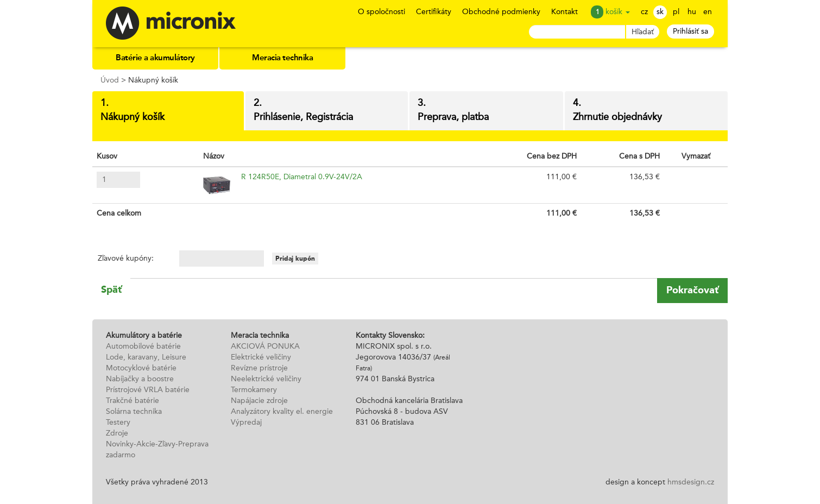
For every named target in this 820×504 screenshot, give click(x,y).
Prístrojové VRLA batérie (148, 390)
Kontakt (564, 12)
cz (644, 12)
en (708, 12)
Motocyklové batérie (141, 368)
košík (618, 12)
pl (676, 12)
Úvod (110, 80)
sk (660, 12)
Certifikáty (434, 12)
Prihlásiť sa (690, 31)
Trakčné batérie (133, 401)
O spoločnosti (381, 12)
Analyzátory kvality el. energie (282, 412)
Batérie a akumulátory (155, 58)
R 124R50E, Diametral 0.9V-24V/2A (302, 177)
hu (692, 12)
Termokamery (254, 390)
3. (486, 111)
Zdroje (117, 433)
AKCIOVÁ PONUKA (265, 346)
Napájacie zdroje (259, 401)
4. (646, 111)
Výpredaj (246, 423)
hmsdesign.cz (691, 482)
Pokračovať (692, 290)
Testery (118, 423)
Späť (111, 289)
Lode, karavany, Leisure (146, 357)
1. (168, 111)
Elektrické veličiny (261, 357)
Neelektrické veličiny (266, 379)
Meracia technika (282, 58)
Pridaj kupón (295, 259)
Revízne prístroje (259, 368)
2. (326, 111)
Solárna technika (134, 412)
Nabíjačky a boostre (140, 379)
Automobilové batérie (143, 346)
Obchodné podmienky (501, 12)
